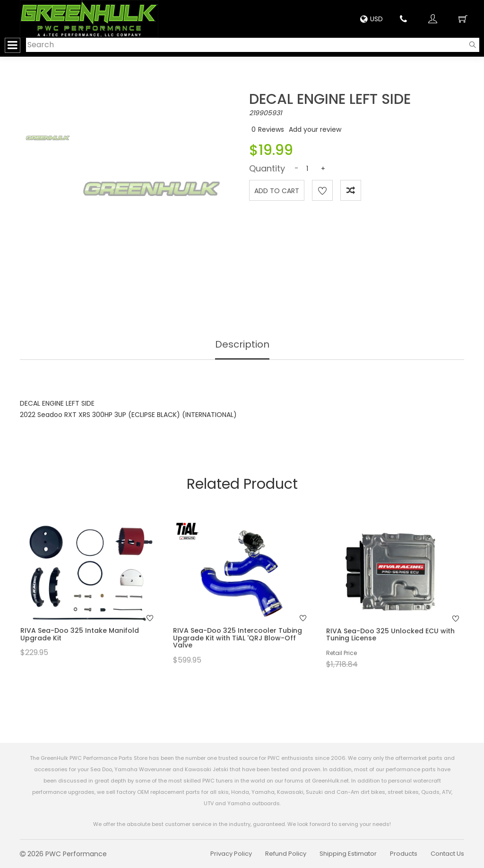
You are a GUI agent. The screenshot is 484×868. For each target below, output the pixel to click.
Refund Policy (286, 854)
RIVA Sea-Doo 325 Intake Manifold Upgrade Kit (80, 634)
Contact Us (447, 854)
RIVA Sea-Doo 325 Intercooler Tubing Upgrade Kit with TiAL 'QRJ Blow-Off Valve (238, 638)
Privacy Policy (231, 854)
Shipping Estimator (348, 854)
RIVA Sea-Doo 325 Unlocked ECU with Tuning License (390, 634)
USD (372, 19)
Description (242, 344)
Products (404, 854)
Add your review (315, 129)
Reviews (271, 129)
